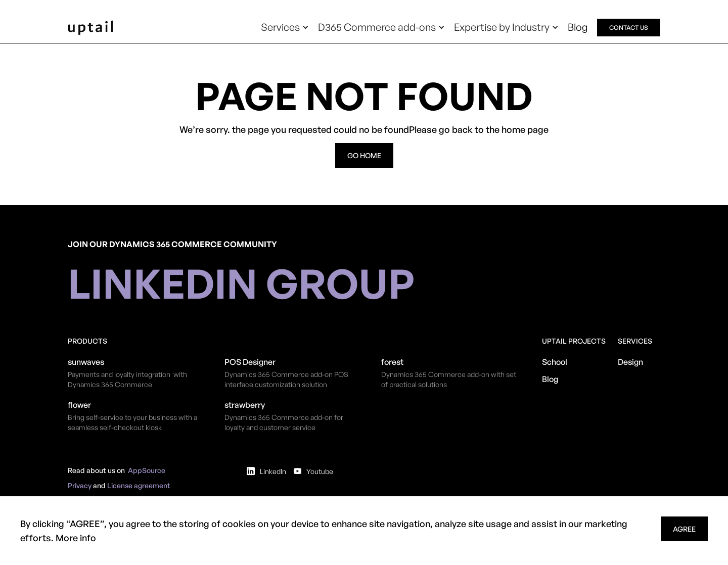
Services (635, 341)
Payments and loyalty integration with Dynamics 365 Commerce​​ (127, 379)
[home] (90, 28)
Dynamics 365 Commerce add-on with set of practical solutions (449, 379)
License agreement (139, 485)
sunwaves (86, 362)
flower (79, 405)
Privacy (80, 485)
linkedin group (241, 283)
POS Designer (250, 362)
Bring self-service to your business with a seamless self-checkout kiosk (132, 422)
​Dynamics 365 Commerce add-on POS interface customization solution (286, 379)
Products (87, 341)
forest (392, 362)
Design (630, 362)
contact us (629, 28)
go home (364, 155)
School (555, 362)
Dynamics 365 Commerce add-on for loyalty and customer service (284, 422)
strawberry (245, 405)
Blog (578, 27)
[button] (285, 27)
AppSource (147, 470)
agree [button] (684, 529)
